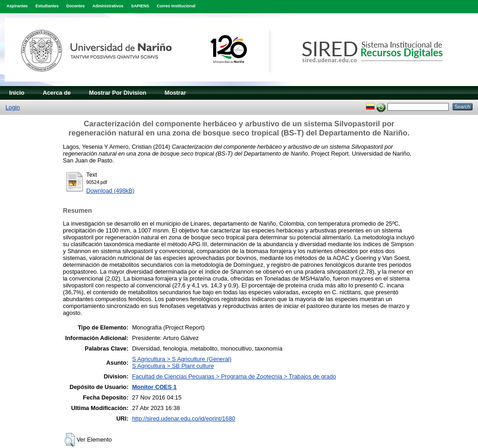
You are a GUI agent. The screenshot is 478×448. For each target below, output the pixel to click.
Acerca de (56, 93)
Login (13, 107)
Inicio (17, 93)
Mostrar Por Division (118, 93)
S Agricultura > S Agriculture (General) (182, 359)
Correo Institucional (176, 6)
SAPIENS (140, 6)
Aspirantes (17, 6)
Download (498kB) (110, 191)
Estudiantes (47, 6)
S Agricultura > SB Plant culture (173, 366)
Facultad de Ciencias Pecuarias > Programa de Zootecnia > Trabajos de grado (234, 376)
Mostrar (175, 93)
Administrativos (108, 6)
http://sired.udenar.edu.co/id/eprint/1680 (184, 418)
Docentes (75, 6)
